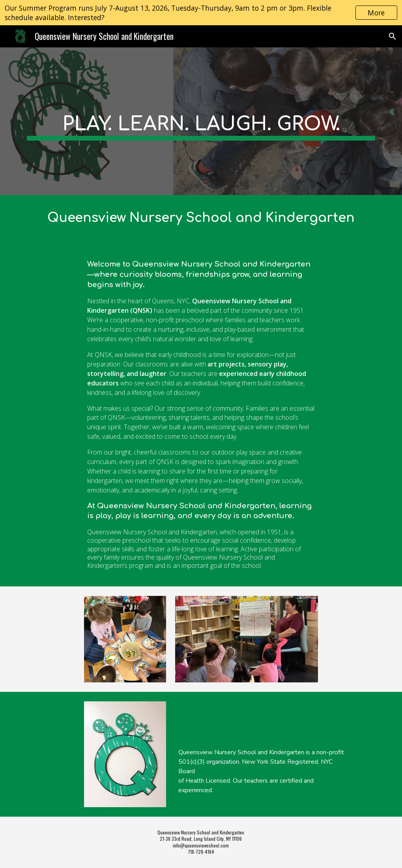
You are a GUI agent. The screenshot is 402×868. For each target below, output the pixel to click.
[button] (393, 36)
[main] (201, 121)
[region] (201, 13)
